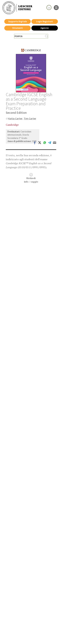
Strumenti (18, 28)
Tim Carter (30, 118)
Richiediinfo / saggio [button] (31, 178)
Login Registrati (45, 21)
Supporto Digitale (18, 21)
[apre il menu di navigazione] (56, 7)
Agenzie (45, 28)
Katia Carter (15, 118)
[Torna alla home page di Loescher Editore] (17, 8)
